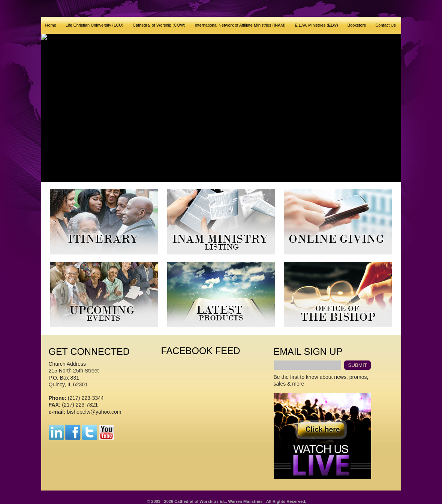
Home (51, 25)
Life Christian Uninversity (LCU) (94, 25)
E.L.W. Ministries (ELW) (316, 25)
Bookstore (357, 25)
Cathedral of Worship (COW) (159, 25)
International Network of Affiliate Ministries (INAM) (240, 25)
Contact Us (385, 25)
